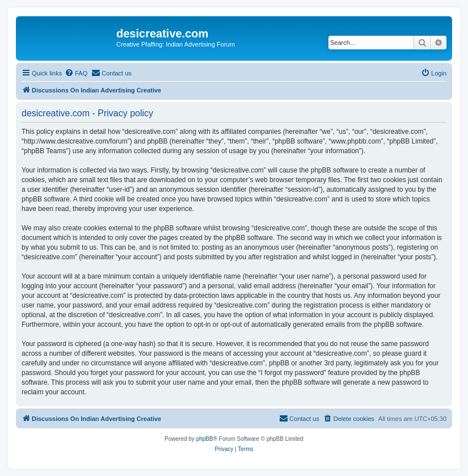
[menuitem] (76, 73)
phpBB (205, 439)
